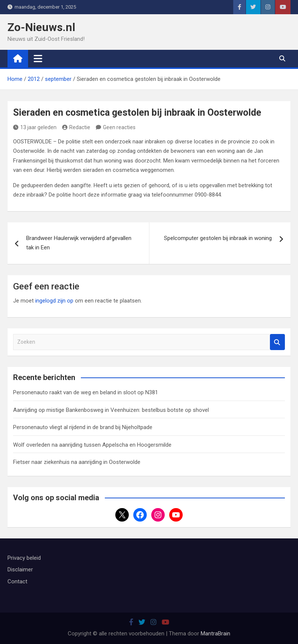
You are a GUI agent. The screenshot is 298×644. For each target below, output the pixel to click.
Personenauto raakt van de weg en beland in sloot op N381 (86, 392)
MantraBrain (215, 634)
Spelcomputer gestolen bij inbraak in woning (218, 238)
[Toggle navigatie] (38, 58)
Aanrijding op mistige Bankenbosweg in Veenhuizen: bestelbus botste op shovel (111, 410)
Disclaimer (20, 569)
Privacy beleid (24, 558)
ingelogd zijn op (54, 301)
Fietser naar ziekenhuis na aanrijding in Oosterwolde (77, 462)
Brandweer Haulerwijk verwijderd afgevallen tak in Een (79, 243)
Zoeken (277, 342)
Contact (17, 581)
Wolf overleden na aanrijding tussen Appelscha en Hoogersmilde (92, 445)
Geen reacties (119, 127)
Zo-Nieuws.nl (41, 27)
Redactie (76, 127)
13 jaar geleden (35, 127)
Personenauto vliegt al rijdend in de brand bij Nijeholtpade (83, 427)
